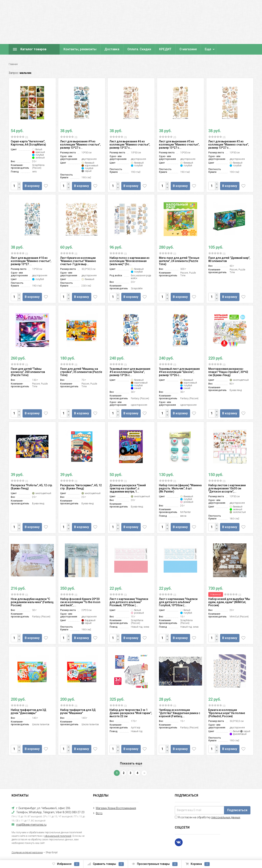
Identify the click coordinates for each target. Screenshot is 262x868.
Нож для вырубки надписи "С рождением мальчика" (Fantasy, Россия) (32, 602)
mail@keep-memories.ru (31, 825)
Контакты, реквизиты (80, 49)
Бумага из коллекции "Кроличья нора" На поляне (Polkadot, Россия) (227, 713)
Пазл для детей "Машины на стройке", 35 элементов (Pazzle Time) (81, 372)
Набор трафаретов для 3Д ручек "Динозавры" (29, 711)
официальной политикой (58, 836)
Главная (13, 64)
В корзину (33, 186)
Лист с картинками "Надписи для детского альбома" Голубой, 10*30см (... (178, 602)
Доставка (112, 49)
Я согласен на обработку (208, 817)
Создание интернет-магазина (27, 852)
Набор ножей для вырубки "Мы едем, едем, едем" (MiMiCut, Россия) (229, 602)
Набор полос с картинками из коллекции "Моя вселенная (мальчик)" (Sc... (129, 261)
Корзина (198, 864)
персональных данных (226, 817)
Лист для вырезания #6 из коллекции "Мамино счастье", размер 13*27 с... (130, 145)
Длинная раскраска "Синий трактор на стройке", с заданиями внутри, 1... (128, 488)
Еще (208, 49)
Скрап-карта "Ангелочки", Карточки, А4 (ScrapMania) (28, 143)
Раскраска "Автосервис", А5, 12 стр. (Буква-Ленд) (81, 487)
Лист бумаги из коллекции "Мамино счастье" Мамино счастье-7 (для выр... (78, 261)
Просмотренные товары (155, 864)
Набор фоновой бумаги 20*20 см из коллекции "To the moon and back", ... (80, 602)
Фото (99, 813)
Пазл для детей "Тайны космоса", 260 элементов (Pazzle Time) (28, 372)
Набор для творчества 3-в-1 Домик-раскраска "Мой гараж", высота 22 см (131, 713)
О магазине (188, 49)
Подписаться (237, 810)
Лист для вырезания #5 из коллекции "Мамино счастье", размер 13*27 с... (179, 145)
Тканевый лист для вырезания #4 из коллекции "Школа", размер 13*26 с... (179, 372)
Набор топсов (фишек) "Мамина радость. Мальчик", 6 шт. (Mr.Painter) (180, 488)
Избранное (66, 864)
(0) (19, 137)
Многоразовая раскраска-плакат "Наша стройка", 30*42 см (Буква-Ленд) (228, 372)
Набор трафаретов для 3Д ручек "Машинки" (78, 711)
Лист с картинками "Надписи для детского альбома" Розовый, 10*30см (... (129, 602)
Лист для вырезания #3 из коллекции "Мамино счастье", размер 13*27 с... (228, 145)
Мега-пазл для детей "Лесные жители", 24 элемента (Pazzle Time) (179, 261)
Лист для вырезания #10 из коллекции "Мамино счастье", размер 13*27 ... (31, 261)
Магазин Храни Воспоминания (116, 808)
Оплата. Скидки (139, 49)
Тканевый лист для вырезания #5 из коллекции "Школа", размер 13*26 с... (130, 372)
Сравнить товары (106, 864)
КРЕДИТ (165, 49)
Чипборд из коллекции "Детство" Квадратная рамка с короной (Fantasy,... (180, 713)
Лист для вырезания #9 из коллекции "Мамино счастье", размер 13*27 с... (80, 145)
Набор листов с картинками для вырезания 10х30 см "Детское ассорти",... (227, 488)
